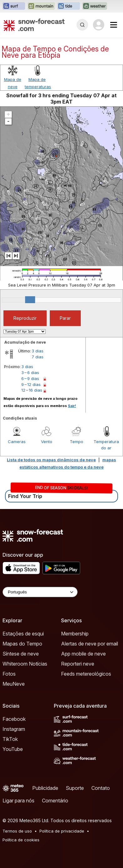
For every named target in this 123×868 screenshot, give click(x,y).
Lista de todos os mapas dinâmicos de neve (51, 460)
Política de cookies (21, 840)
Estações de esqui (23, 634)
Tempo (77, 442)
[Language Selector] (40, 592)
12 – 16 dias (32, 390)
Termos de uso (17, 831)
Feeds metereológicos (86, 674)
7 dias (38, 357)
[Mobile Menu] (114, 25)
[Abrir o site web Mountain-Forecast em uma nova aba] (41, 6)
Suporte (75, 788)
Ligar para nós (18, 801)
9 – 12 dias (31, 384)
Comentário (55, 801)
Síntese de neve (21, 654)
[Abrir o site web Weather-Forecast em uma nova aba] (95, 6)
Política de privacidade (62, 831)
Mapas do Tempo (22, 644)
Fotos (9, 674)
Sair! (72, 406)
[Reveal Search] (82, 25)
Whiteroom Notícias (25, 664)
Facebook (14, 719)
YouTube (13, 749)
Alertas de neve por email (90, 644)
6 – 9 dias (30, 378)
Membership (75, 634)
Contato (101, 788)
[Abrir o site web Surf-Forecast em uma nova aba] (14, 6)
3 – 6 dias (30, 372)
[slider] (30, 300)
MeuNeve (14, 684)
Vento (47, 442)
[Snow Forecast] (34, 25)
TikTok (10, 739)
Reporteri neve (78, 664)
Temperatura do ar (106, 445)
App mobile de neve (83, 654)
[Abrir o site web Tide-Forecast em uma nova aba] (69, 6)
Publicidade (45, 788)
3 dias (38, 351)
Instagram (14, 729)
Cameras (17, 442)
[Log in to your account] (99, 25)
